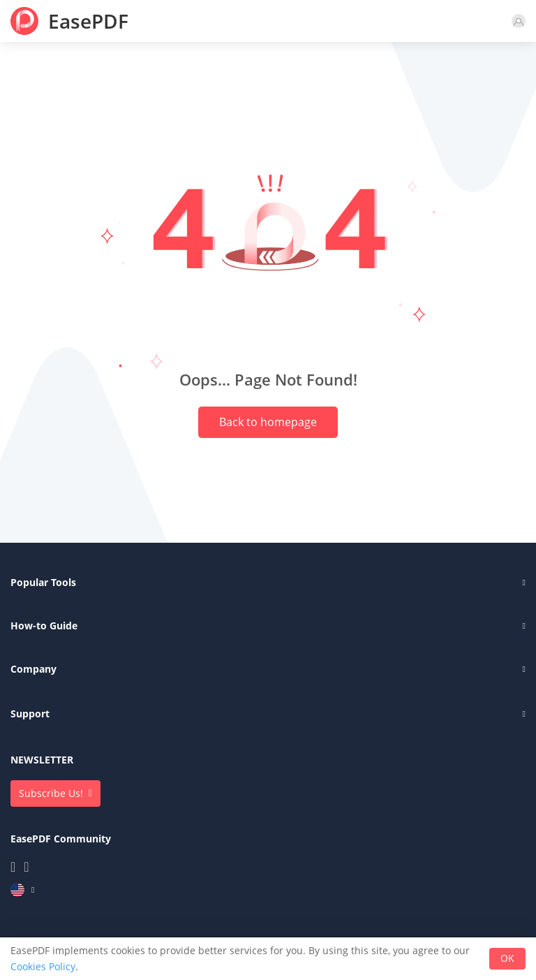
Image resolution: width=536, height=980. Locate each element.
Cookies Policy (43, 966)
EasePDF (88, 21)
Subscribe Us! (51, 793)
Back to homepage (268, 422)
